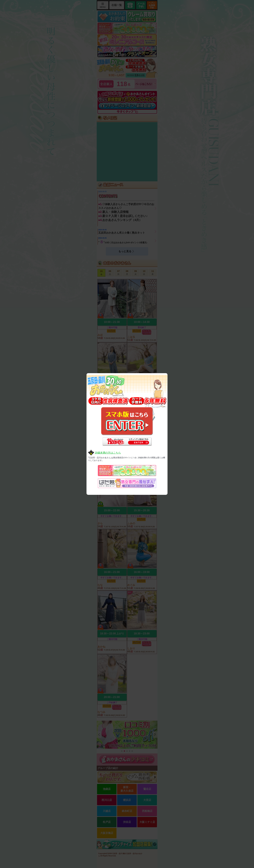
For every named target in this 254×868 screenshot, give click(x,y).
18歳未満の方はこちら (108, 453)
